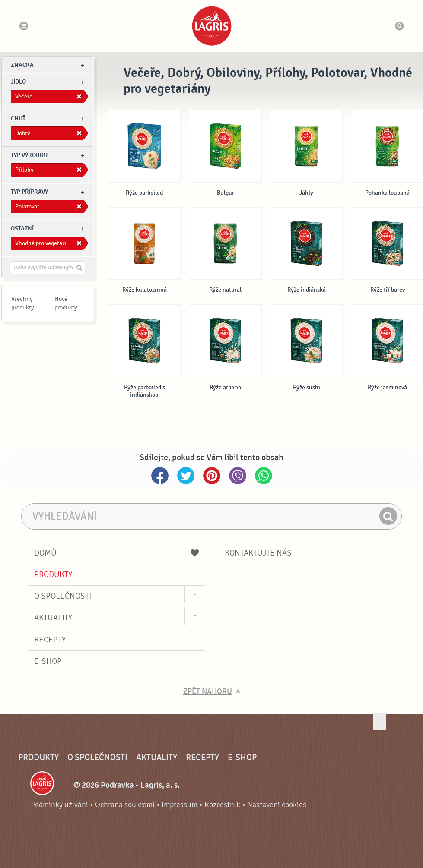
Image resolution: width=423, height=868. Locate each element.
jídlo (18, 82)
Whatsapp (264, 476)
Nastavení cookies (277, 805)
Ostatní (22, 229)
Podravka (212, 26)
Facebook (160, 476)
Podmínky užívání (60, 805)
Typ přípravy (29, 192)
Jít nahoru (380, 721)
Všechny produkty (23, 303)
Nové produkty (66, 303)
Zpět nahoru (208, 692)
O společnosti (63, 596)
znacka (22, 65)
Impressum (180, 805)
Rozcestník (222, 805)
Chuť (18, 118)
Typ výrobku (29, 155)
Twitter (186, 476)
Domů (116, 553)
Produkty (53, 574)
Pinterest (212, 476)
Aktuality (53, 618)
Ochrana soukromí (125, 805)
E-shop (48, 661)
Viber (238, 476)
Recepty (50, 640)
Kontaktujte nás (258, 553)
